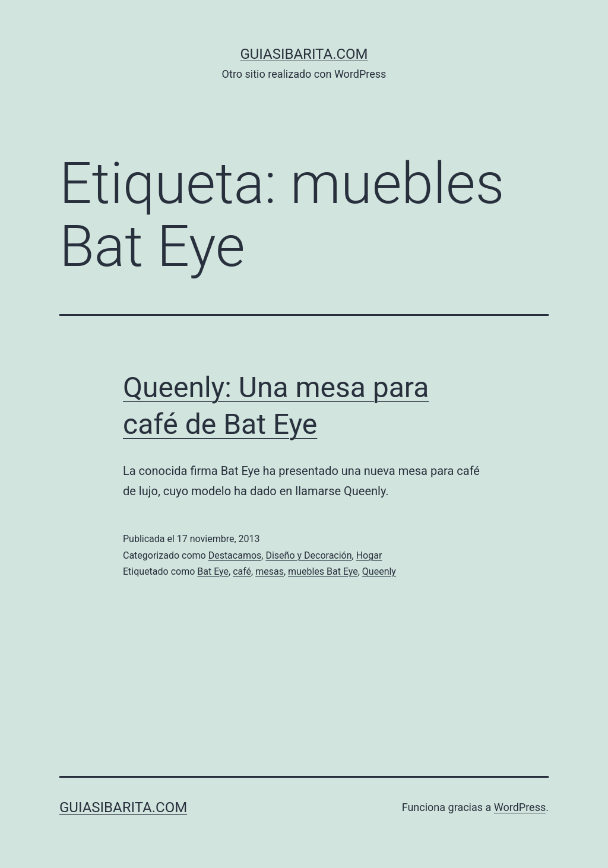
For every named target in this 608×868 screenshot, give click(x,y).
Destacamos (235, 555)
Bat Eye (213, 571)
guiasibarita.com (304, 54)
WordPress (520, 807)
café (242, 571)
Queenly (379, 571)
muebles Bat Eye (323, 571)
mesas (270, 571)
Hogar (369, 555)
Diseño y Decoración (308, 555)
